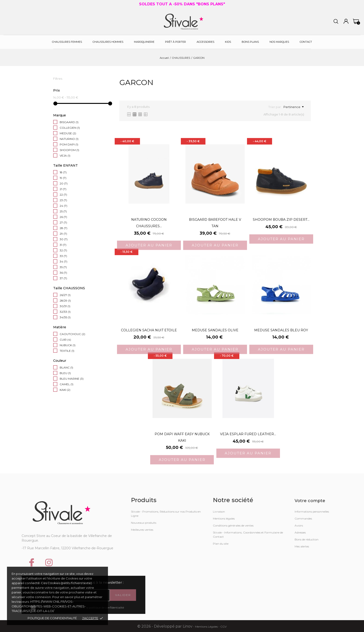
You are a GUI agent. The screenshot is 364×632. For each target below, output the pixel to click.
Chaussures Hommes (108, 42)
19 (63, 178)
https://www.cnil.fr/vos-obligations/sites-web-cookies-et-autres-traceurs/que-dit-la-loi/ (49, 606)
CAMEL (67, 384)
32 (63, 250)
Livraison (219, 512)
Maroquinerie (144, 42)
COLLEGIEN (70, 128)
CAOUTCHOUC (72, 334)
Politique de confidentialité (52, 618)
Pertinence (294, 107)
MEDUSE (68, 133)
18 (63, 172)
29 (63, 234)
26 (63, 217)
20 (64, 183)
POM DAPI (69, 144)
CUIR (65, 340)
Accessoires (205, 42)
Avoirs (299, 525)
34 (63, 262)
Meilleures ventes (142, 530)
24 (63, 206)
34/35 (65, 317)
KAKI (65, 390)
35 (63, 267)
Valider (123, 595)
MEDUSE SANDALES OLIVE (215, 330)
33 (63, 256)
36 (63, 273)
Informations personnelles (312, 512)
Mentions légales (224, 518)
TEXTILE (67, 351)
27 (63, 222)
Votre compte (310, 501)
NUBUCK (68, 345)
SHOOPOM (69, 150)
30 (64, 239)
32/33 (65, 312)
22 (63, 195)
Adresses (300, 532)
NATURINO (69, 139)
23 (63, 200)
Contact (306, 42)
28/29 (65, 301)
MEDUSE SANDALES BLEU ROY (281, 330)
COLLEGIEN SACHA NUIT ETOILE (149, 330)
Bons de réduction (307, 539)
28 (63, 228)
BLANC (66, 367)
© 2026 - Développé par (160, 626)
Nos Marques (279, 42)
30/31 (65, 306)
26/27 (65, 295)
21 (63, 189)
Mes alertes (302, 546)
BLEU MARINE (72, 379)
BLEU (65, 373)
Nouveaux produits (144, 523)
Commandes (303, 518)
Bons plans (250, 42)
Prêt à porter (175, 42)
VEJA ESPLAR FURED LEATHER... (248, 434)
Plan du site (221, 544)
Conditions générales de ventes (233, 525)
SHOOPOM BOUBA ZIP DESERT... (281, 220)
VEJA (65, 156)
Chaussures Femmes (67, 42)
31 (63, 245)
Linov (188, 626)
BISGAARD (69, 122)
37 (63, 278)
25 (63, 211)
